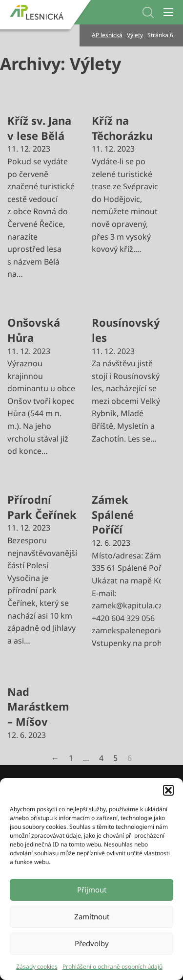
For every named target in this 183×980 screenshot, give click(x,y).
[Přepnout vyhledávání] (148, 12)
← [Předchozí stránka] (55, 758)
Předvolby (92, 943)
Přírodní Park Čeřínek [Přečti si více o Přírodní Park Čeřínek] (42, 507)
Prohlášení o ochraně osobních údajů (112, 967)
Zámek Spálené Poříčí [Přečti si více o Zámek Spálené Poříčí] (113, 514)
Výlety (135, 35)
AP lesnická (107, 35)
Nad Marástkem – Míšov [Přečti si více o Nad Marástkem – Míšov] (38, 707)
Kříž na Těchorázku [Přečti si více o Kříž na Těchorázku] (122, 128)
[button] (168, 790)
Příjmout (92, 890)
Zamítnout (92, 916)
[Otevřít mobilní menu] (168, 12)
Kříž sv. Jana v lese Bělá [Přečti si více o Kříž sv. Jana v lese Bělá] (39, 128)
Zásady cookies (37, 967)
